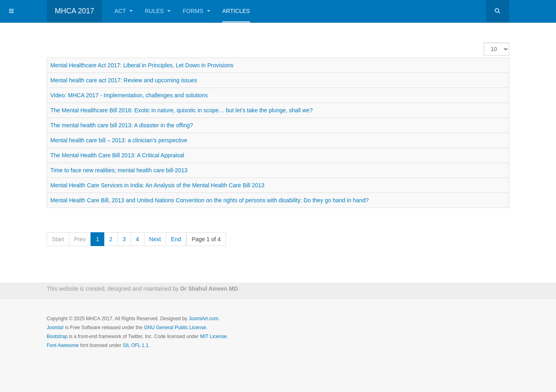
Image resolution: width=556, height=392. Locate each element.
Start (58, 239)
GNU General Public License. (176, 328)
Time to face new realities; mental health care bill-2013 (119, 170)
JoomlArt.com (204, 319)
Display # (484, 43)
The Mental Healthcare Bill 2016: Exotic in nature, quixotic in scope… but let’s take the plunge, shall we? (181, 110)
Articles (236, 11)
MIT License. (214, 336)
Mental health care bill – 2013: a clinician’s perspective (119, 140)
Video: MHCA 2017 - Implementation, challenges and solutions (129, 95)
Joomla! (55, 328)
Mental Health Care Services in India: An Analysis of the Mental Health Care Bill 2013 (157, 185)
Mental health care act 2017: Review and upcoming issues (124, 80)
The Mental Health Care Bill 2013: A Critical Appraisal (117, 155)
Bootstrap (57, 336)
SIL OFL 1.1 (136, 345)
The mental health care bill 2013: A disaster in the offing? (122, 125)
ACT (124, 11)
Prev (80, 239)
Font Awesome (63, 345)
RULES (158, 11)
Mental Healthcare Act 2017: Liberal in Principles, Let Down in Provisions (142, 65)
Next (155, 239)
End (176, 239)
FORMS (196, 11)
